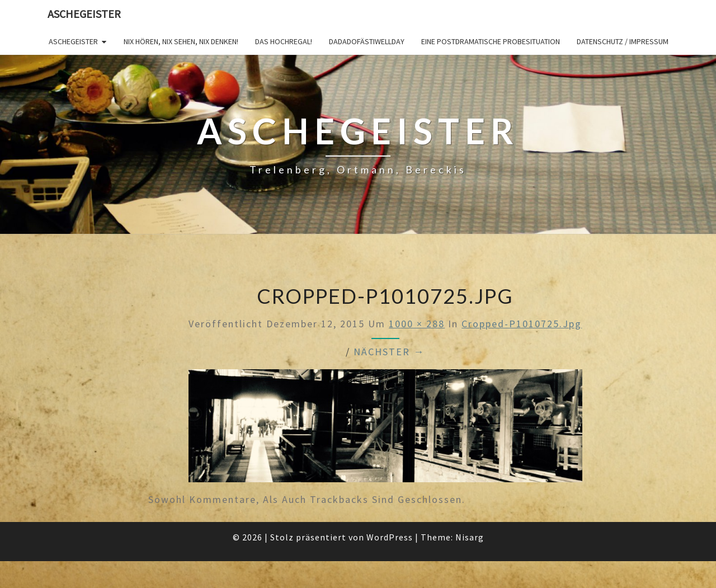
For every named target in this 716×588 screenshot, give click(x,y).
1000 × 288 (417, 324)
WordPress (390, 537)
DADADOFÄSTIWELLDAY (367, 41)
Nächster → (389, 352)
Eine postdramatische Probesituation (491, 41)
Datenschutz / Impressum (623, 41)
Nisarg (470, 537)
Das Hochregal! (284, 41)
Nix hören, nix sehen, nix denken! (181, 41)
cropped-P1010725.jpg (522, 324)
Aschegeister (84, 14)
